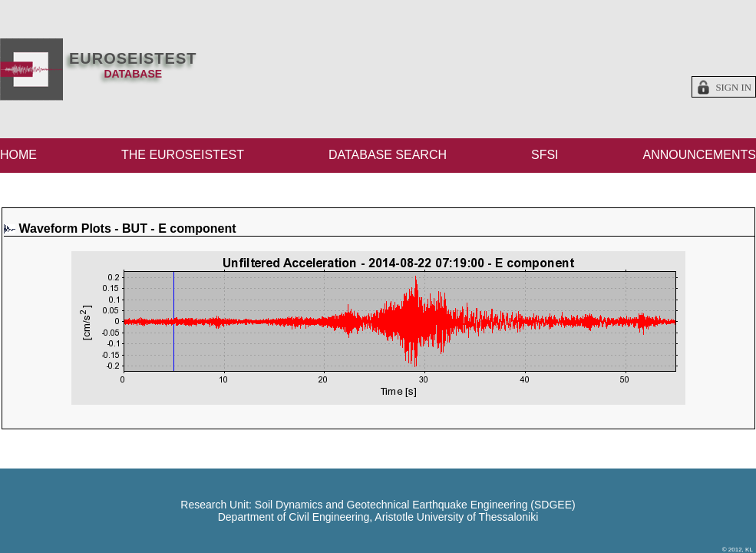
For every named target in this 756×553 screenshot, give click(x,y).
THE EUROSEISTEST (183, 155)
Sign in (733, 88)
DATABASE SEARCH (388, 155)
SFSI (545, 155)
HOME (18, 155)
